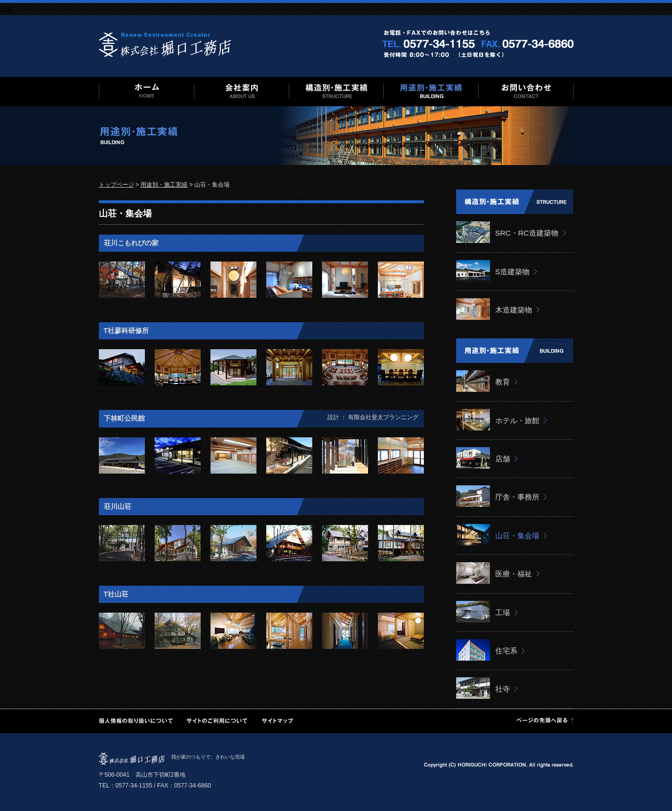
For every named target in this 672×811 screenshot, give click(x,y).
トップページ (116, 185)
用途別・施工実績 (164, 185)
